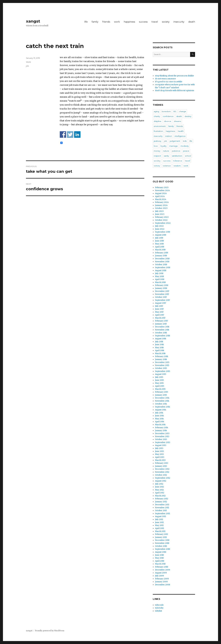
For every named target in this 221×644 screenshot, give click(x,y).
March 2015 (160, 389)
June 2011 (159, 522)
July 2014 (159, 413)
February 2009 (162, 579)
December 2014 (162, 398)
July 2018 (159, 273)
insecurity (179, 22)
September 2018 (163, 268)
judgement (175, 141)
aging (156, 111)
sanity (166, 156)
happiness (129, 22)
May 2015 (159, 383)
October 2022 (161, 220)
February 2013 (162, 463)
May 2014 (159, 419)
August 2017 (160, 303)
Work (28, 62)
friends (106, 22)
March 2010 (160, 564)
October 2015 (161, 368)
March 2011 (160, 531)
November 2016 (162, 330)
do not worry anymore (165, 79)
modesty (185, 146)
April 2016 (160, 351)
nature (166, 151)
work (117, 22)
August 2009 (161, 573)
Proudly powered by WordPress (50, 631)
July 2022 (159, 226)
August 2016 (161, 339)
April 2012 (160, 493)
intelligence (180, 136)
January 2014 (161, 431)
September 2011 (162, 514)
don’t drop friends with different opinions (175, 91)
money (157, 151)
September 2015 (163, 371)
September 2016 (163, 336)
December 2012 (162, 469)
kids (185, 141)
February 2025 (162, 187)
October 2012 (161, 475)
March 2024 (161, 199)
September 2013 (163, 442)
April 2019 (160, 247)
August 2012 (161, 481)
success (143, 22)
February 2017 (161, 321)
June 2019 (159, 241)
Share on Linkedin (77, 134)
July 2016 (159, 342)
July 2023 (159, 211)
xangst (33, 21)
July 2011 (159, 519)
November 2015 (162, 365)
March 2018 (160, 282)
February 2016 (162, 356)
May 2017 (159, 312)
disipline (158, 121)
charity (157, 116)
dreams (177, 121)
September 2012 (163, 478)
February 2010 (162, 567)
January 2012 (161, 502)
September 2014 (163, 407)
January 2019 (161, 256)
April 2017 (159, 315)
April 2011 (159, 528)
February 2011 (161, 534)
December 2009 (163, 570)
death (192, 22)
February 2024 (162, 202)
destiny (188, 116)
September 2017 (162, 300)
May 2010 (159, 558)
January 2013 (161, 466)
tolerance (178, 161)
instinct (169, 136)
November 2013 (162, 436)
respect (157, 156)
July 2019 (159, 238)
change (183, 111)
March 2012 (160, 496)
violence (167, 166)
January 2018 (161, 288)
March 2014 (160, 425)
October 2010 (161, 546)
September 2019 (163, 232)
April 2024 (160, 196)
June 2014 (159, 416)
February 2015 (162, 392)
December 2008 (163, 585)
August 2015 (161, 374)
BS (175, 111)
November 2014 (162, 401)
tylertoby (159, 608)
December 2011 (162, 505)
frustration (158, 131)
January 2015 (161, 395)
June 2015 (159, 380)
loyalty (163, 146)
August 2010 (161, 552)
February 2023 (162, 217)
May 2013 (159, 454)
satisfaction (177, 156)
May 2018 (159, 276)
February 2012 (162, 499)
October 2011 (161, 511)
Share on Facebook (63, 134)
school (188, 156)
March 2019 (160, 250)
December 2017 (162, 291)
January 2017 (161, 324)
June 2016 (159, 345)
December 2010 (162, 540)
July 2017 (159, 306)
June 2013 (159, 451)
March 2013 (160, 460)
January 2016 (161, 359)
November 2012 (162, 472)
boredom (166, 111)
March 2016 (160, 353)
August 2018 (161, 270)
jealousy (158, 141)
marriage (174, 146)
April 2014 (160, 422)
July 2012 (159, 484)
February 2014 (162, 428)
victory (157, 166)
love (156, 146)
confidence (168, 116)
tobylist (158, 611)
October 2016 (161, 333)
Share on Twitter (70, 134)
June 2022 (160, 229)
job (27, 66)
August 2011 (160, 516)
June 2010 (159, 555)
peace (186, 151)
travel (155, 22)
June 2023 (160, 214)
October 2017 (161, 297)
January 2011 (161, 537)
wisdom (177, 166)
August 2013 (161, 445)
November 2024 (162, 190)
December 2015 (162, 362)
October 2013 (161, 439)
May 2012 (159, 490)
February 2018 (162, 285)
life (86, 22)
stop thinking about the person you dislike (174, 76)
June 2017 (159, 309)
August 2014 (161, 410)
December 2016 (162, 327)
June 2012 (159, 487)
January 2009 (161, 582)
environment (160, 126)
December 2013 (162, 433)
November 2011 (162, 508)
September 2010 (163, 549)
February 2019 (162, 253)
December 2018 (162, 259)
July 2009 (159, 576)
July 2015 (159, 377)
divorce (168, 121)
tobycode (159, 605)
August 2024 (161, 193)
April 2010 (160, 561)
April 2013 (160, 457)
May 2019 (159, 244)
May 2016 (159, 348)
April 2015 (160, 386)
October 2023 (161, 208)
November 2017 (162, 294)
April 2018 (160, 279)
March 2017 (160, 318)
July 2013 (159, 448)
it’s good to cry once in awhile (169, 82)
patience (176, 151)
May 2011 (159, 525)
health (181, 131)
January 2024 (161, 205)
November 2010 (162, 543)
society (166, 22)
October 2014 (161, 404)
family (95, 22)
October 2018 (161, 265)
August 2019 (161, 235)
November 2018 (162, 262)
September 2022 (163, 223)
